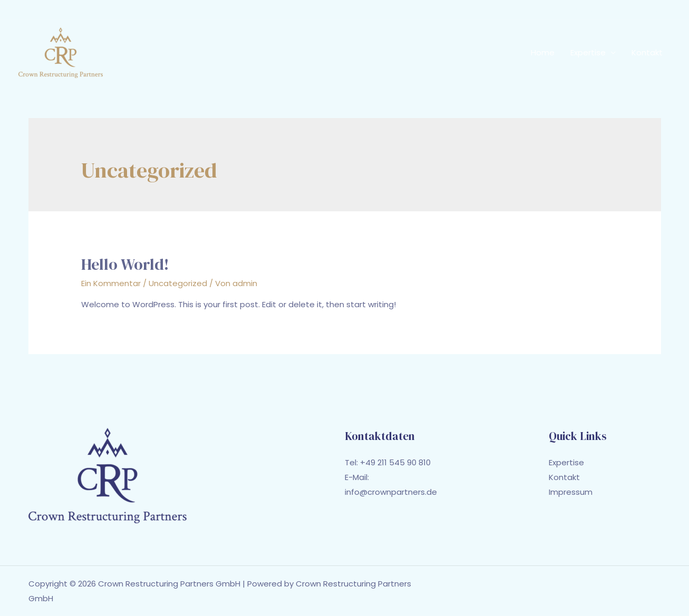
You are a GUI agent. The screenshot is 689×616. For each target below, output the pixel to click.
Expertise (588, 52)
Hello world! (125, 264)
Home (543, 52)
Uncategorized (178, 283)
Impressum (571, 492)
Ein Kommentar (111, 283)
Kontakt (647, 52)
